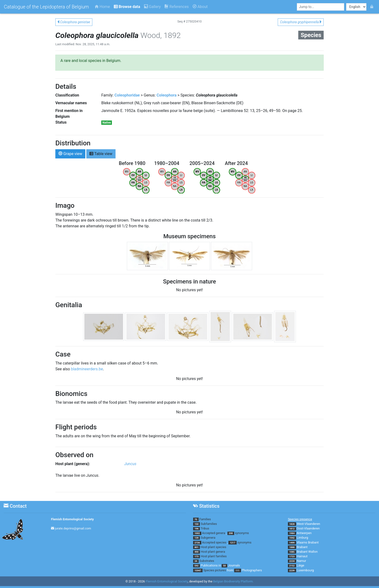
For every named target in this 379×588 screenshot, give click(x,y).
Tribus (205, 528)
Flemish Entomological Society (72, 519)
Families (205, 519)
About (200, 7)
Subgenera (208, 538)
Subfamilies (209, 524)
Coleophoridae (127, 95)
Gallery (152, 7)
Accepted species (214, 542)
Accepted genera (214, 533)
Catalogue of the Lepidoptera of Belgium (46, 7)
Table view (101, 153)
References (177, 7)
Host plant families (214, 556)
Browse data (127, 7)
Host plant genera (213, 552)
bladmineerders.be (87, 369)
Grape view (70, 153)
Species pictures (215, 570)
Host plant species (213, 547)
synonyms (242, 533)
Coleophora (167, 95)
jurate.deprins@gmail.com (73, 528)
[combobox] (321, 7)
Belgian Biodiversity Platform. (233, 581)
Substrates (207, 561)
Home (102, 7)
